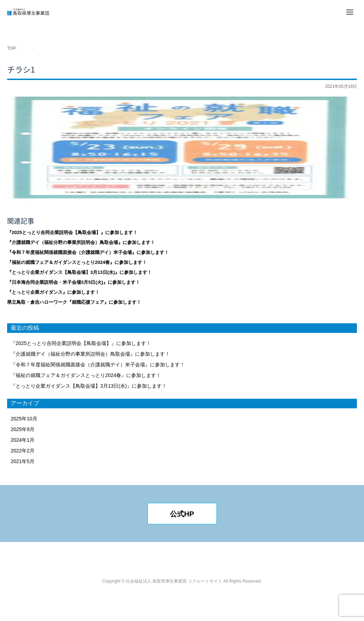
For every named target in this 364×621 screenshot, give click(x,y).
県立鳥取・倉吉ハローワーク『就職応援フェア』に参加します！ (74, 302)
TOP (11, 48)
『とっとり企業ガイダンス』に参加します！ (53, 292)
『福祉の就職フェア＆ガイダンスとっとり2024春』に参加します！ (77, 262)
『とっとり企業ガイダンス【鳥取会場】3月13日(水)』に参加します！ (79, 272)
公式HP (182, 514)
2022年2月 (23, 451)
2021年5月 (23, 461)
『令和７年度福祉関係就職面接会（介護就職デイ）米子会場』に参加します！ (88, 252)
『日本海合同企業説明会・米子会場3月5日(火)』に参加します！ (74, 282)
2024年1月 (23, 440)
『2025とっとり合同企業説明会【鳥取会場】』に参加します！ (72, 232)
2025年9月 (23, 429)
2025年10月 (24, 419)
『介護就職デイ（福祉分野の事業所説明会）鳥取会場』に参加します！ (81, 242)
